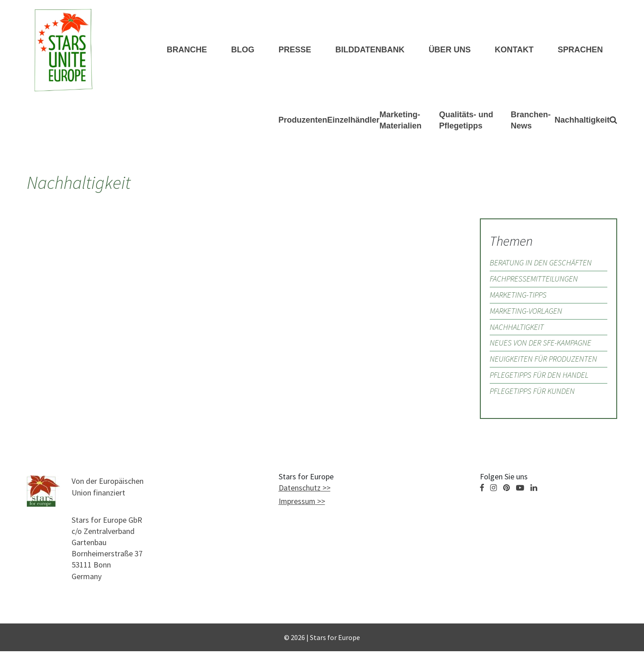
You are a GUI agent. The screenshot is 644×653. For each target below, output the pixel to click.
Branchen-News (531, 121)
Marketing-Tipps (519, 296)
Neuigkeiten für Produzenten (544, 361)
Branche (187, 50)
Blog (243, 50)
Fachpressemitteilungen (534, 280)
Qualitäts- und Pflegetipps (466, 121)
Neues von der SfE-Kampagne (541, 345)
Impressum (297, 504)
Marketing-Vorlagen (527, 312)
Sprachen (580, 50)
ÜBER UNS (449, 50)
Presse (295, 50)
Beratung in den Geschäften (541, 264)
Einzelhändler (354, 121)
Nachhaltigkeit (582, 121)
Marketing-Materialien (401, 121)
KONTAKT (514, 50)
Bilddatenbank (370, 50)
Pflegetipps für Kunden (533, 393)
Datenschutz (300, 490)
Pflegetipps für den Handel (540, 377)
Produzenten (303, 121)
